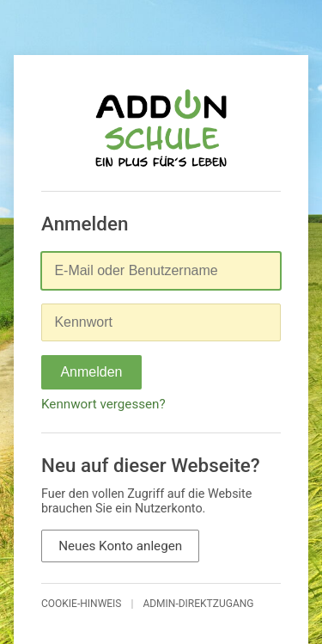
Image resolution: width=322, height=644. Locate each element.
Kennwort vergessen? (103, 404)
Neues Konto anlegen (120, 546)
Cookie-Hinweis (82, 604)
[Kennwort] (161, 322)
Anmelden (91, 372)
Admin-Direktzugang (198, 604)
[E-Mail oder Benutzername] (161, 271)
